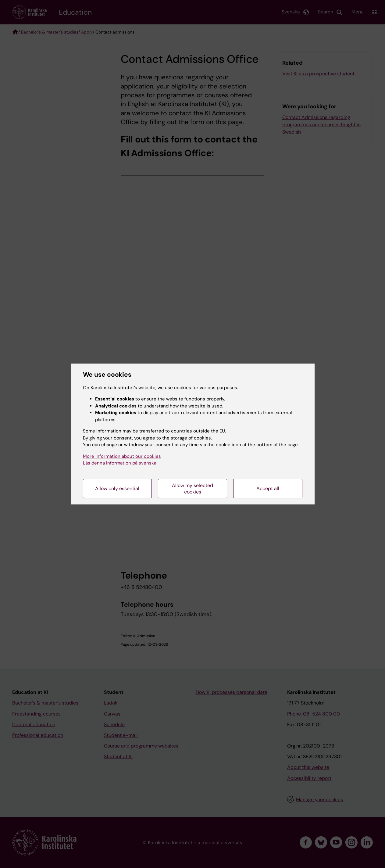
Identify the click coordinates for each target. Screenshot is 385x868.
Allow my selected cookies (192, 489)
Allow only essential (117, 488)
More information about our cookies (122, 456)
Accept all (268, 488)
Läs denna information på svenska (120, 463)
